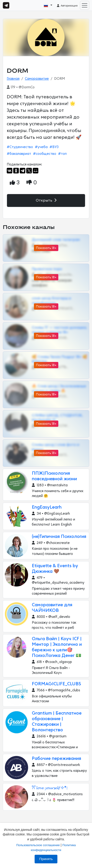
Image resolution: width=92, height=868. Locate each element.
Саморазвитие (37, 79)
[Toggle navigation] (85, 5)
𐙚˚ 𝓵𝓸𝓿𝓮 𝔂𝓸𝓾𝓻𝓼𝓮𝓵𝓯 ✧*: (50, 788)
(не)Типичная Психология (59, 537)
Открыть (46, 200)
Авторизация (67, 6)
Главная (13, 79)
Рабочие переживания (56, 759)
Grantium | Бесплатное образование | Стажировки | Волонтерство (57, 722)
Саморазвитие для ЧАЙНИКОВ (52, 608)
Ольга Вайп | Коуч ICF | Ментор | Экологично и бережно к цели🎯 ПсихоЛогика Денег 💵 (57, 647)
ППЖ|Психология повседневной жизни (54, 476)
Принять (46, 859)
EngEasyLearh (47, 507)
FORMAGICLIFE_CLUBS (56, 684)
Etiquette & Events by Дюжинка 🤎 (55, 569)
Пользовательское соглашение (38, 845)
